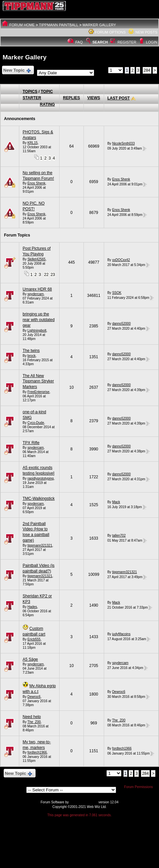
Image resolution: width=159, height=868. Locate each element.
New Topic (16, 70)
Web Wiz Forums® (83, 802)
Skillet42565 (36, 259)
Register (127, 42)
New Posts (146, 32)
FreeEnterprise (38, 392)
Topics (30, 92)
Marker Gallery (99, 25)
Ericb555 (34, 639)
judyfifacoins (121, 634)
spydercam (35, 294)
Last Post (119, 98)
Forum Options (110, 32)
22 (46, 275)
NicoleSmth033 (123, 143)
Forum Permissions (140, 787)
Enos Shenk (36, 183)
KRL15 (32, 143)
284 (147, 70)
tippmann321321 (40, 545)
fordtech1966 (37, 752)
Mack (116, 502)
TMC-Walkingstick (39, 499)
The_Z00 (34, 722)
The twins (31, 351)
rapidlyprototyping (40, 478)
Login (152, 42)
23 (53, 275)
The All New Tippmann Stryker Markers (38, 381)
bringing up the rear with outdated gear (39, 320)
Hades (32, 607)
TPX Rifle (31, 443)
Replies (71, 98)
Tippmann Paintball (59, 25)
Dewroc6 (34, 697)
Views (94, 98)
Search (96, 42)
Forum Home (22, 25)
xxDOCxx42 (121, 260)
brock (31, 356)
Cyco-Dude (36, 423)
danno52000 (121, 324)
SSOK (117, 293)
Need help (32, 717)
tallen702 (119, 535)
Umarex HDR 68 (37, 289)
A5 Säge (30, 659)
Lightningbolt (37, 331)
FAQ (79, 42)
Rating (47, 104)
